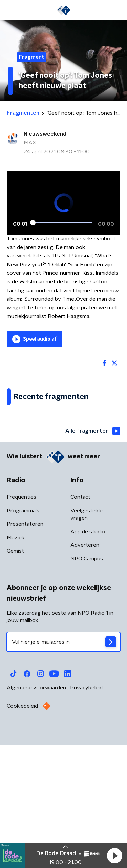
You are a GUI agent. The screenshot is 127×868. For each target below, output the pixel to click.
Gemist (15, 678)
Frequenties (22, 624)
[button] (114, 856)
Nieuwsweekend (45, 134)
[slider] (62, 222)
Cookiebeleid (22, 833)
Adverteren (85, 672)
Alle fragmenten (93, 558)
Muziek (16, 665)
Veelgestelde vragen (87, 642)
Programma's (23, 638)
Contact (80, 624)
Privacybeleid (86, 815)
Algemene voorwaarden (36, 815)
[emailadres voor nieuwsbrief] (63, 769)
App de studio (88, 659)
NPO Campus (87, 686)
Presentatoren (25, 651)
